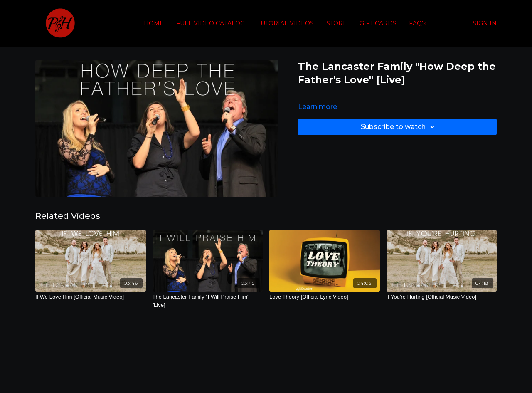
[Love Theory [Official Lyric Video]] (325, 297)
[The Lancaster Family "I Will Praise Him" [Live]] (208, 301)
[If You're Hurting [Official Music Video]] (442, 297)
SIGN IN (485, 23)
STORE (337, 23)
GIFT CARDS (378, 23)
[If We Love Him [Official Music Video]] (91, 297)
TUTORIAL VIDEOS (286, 23)
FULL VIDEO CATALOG (211, 23)
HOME (154, 23)
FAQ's (417, 23)
